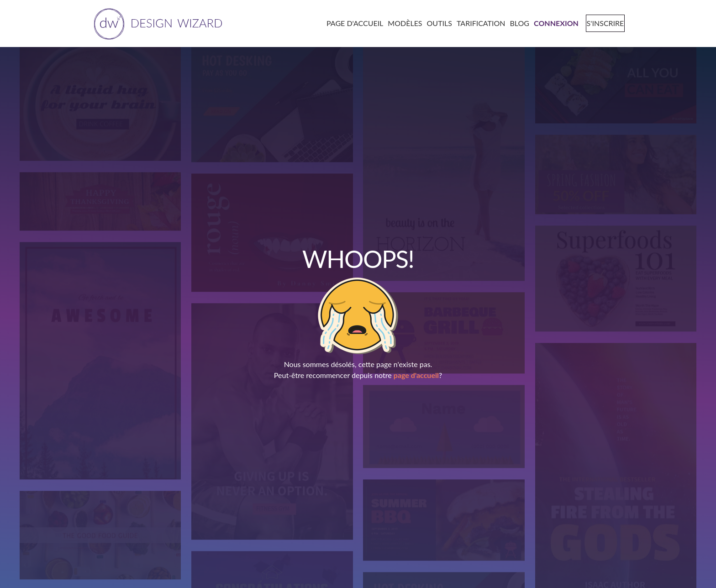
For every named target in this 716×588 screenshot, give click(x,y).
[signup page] (601, 23)
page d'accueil (416, 375)
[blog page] (517, 23)
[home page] (156, 23)
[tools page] (436, 23)
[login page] (553, 23)
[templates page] (402, 23)
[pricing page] (478, 23)
